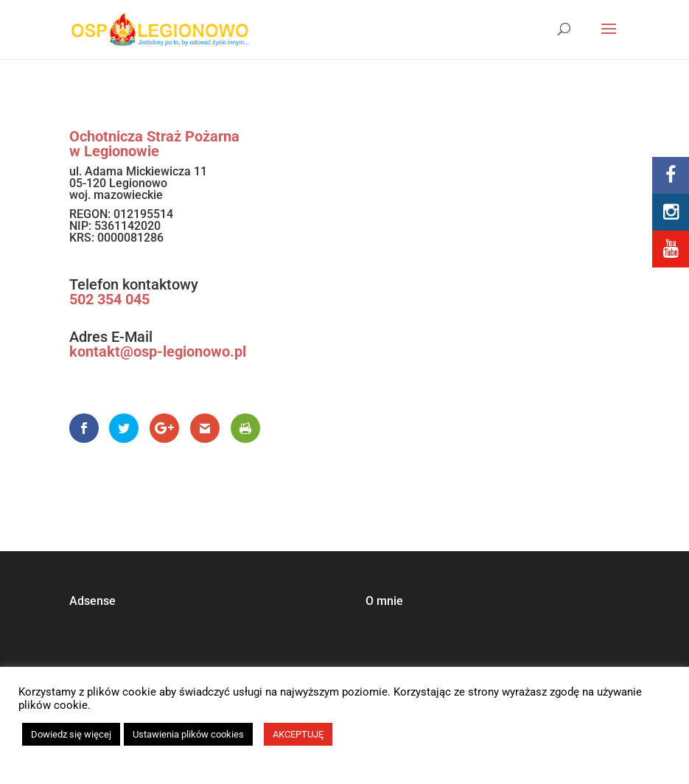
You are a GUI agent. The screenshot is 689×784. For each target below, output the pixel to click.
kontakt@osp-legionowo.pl (158, 351)
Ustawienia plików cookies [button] (188, 734)
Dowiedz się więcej (71, 734)
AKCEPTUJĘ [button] (298, 734)
